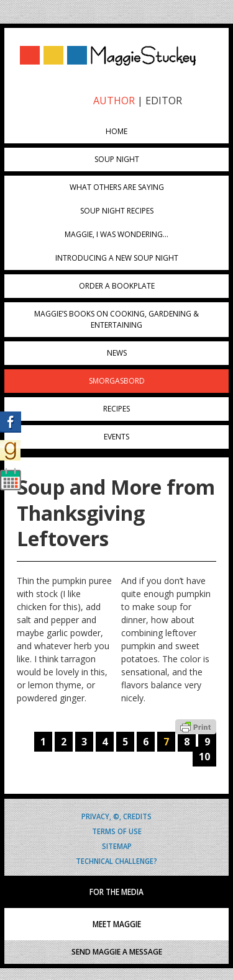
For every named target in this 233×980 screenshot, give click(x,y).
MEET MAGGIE (117, 924)
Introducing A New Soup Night (117, 258)
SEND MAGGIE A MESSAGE (117, 952)
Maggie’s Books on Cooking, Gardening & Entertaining (116, 319)
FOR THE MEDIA (116, 892)
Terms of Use (117, 831)
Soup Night (117, 159)
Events (116, 437)
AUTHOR (114, 101)
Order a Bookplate (117, 286)
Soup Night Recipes (117, 211)
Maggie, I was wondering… (116, 234)
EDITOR (164, 101)
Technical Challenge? (116, 861)
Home (116, 131)
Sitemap (117, 846)
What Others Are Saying (117, 187)
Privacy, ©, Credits (116, 816)
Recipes (116, 409)
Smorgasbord (117, 381)
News (117, 353)
